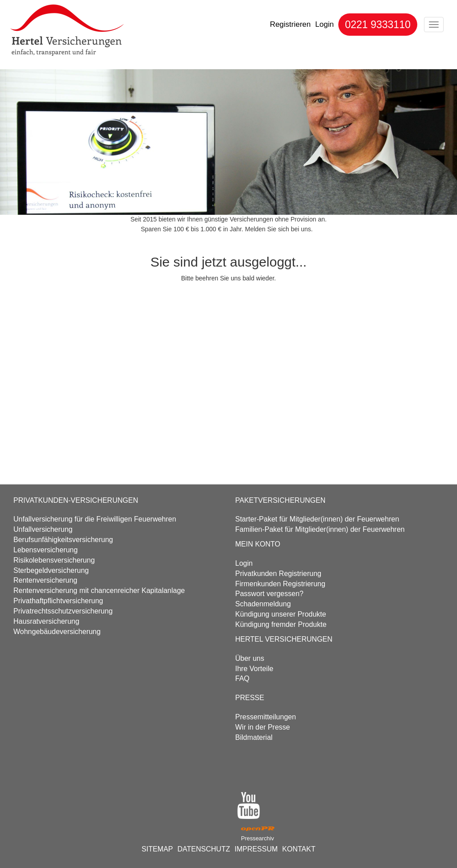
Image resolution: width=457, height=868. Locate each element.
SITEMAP (157, 849)
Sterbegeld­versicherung (51, 570)
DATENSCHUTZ (204, 849)
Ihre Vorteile (254, 669)
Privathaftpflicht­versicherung (58, 601)
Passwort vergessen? (269, 594)
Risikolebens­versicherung (54, 560)
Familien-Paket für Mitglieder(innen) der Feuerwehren (320, 529)
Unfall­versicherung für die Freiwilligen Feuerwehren (95, 519)
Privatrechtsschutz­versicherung (63, 611)
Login (324, 24)
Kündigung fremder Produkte (281, 624)
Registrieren (291, 24)
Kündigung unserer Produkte (281, 614)
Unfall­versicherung (43, 529)
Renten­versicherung (45, 580)
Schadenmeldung (263, 604)
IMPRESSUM (256, 849)
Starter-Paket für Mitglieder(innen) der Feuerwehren (317, 519)
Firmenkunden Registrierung (280, 584)
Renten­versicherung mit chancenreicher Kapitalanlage (99, 590)
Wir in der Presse (263, 727)
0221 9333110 (378, 25)
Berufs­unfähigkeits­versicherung (63, 540)
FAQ (242, 678)
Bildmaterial (254, 737)
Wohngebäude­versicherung (57, 632)
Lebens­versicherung (46, 550)
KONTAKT (299, 849)
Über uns (250, 658)
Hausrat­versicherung (46, 621)
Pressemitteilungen (266, 717)
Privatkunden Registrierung (278, 574)
